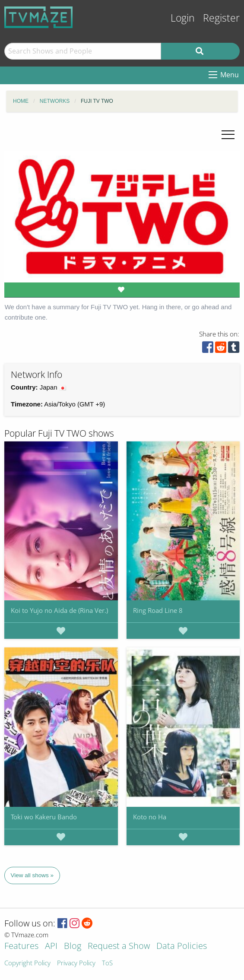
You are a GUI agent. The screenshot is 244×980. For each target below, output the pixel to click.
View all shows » (32, 875)
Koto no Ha (150, 817)
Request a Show (119, 947)
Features (21, 947)
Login (183, 18)
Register (221, 18)
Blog (73, 947)
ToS (107, 963)
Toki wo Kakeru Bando (44, 817)
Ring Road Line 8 (158, 610)
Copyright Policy (27, 963)
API (51, 947)
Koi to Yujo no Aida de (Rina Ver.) (59, 610)
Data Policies (182, 947)
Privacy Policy (76, 963)
